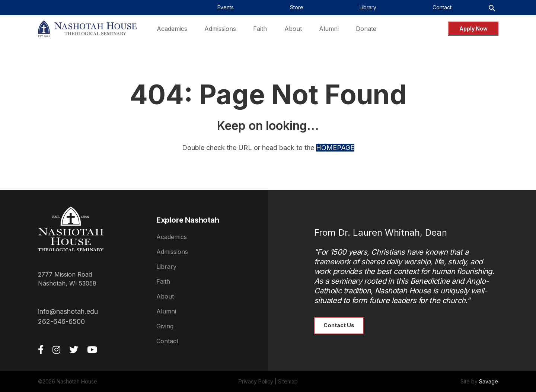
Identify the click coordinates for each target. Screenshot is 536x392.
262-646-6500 (61, 321)
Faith (163, 281)
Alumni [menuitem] (329, 29)
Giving (165, 326)
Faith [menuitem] (260, 29)
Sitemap (288, 381)
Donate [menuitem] (366, 29)
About (165, 296)
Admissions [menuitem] (220, 29)
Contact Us (339, 325)
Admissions (172, 252)
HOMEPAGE (335, 148)
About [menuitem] (293, 29)
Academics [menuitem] (172, 29)
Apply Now (473, 28)
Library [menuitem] (368, 7)
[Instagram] (56, 350)
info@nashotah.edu (68, 311)
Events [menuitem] (226, 7)
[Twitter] (74, 350)
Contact (167, 341)
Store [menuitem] (297, 7)
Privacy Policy (256, 381)
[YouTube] (92, 350)
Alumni (166, 311)
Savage (489, 381)
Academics (172, 237)
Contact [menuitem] (442, 7)
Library (166, 267)
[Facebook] (41, 350)
